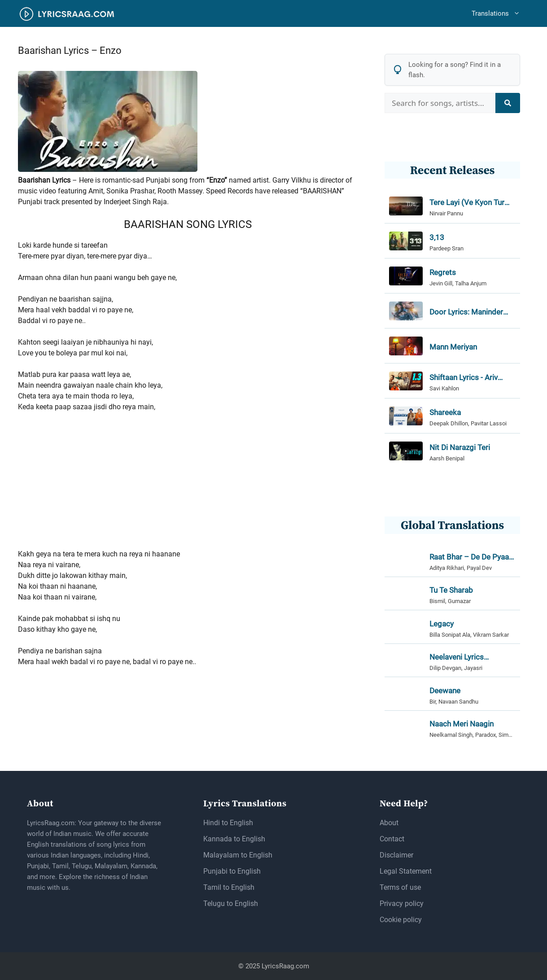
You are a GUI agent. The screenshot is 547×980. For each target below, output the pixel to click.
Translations (500, 13)
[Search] (508, 103)
